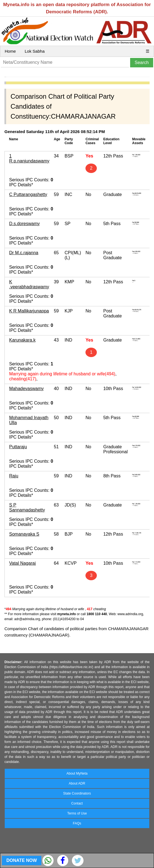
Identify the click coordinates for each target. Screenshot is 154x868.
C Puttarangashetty (28, 194)
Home (10, 51)
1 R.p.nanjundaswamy (29, 158)
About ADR (77, 783)
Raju (14, 476)
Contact (77, 803)
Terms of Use (77, 813)
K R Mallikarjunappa (29, 311)
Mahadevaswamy (26, 389)
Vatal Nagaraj (22, 563)
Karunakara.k (22, 340)
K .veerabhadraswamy (29, 284)
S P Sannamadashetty (27, 507)
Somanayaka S (24, 534)
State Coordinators (77, 793)
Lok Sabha (35, 51)
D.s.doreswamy (24, 224)
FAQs (77, 823)
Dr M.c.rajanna (24, 253)
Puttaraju (18, 447)
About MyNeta (77, 773)
